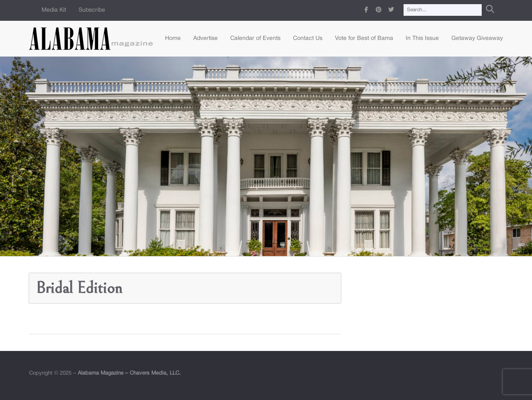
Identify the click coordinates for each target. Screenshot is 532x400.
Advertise (206, 38)
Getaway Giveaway (477, 38)
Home (173, 38)
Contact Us (308, 38)
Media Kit (54, 10)
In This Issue (422, 38)
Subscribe (92, 10)
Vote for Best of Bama (364, 38)
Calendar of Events (255, 38)
